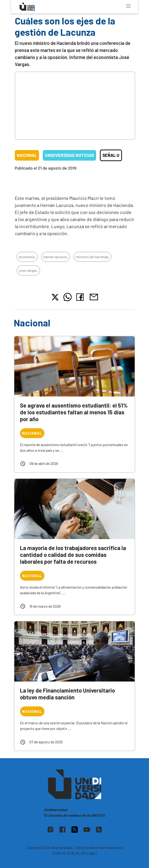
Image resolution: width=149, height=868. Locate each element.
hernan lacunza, (56, 257)
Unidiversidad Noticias (69, 155)
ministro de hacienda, (92, 257)
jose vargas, (28, 270)
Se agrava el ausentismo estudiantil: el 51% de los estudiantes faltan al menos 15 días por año (74, 412)
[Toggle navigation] (128, 6)
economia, (27, 257)
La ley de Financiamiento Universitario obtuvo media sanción (67, 694)
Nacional (27, 155)
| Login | (91, 853)
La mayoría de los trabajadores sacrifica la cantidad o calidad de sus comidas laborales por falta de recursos (73, 555)
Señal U (111, 155)
